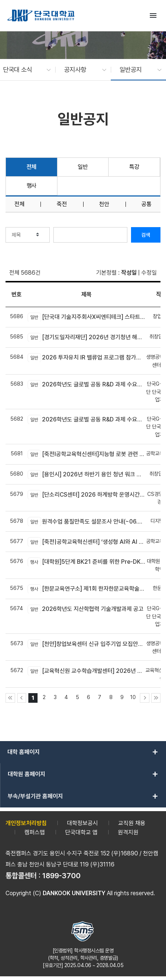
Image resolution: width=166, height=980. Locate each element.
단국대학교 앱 (81, 832)
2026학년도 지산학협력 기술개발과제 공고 (86, 609)
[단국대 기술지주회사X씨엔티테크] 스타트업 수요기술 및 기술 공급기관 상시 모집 (86, 317)
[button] (23, 70)
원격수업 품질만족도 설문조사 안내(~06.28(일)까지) (86, 521)
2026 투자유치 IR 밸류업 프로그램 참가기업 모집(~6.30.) (86, 358)
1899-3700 (61, 876)
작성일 (129, 273)
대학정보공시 (82, 823)
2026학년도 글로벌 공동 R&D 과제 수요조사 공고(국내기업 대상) (86, 419)
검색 (146, 235)
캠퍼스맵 (35, 832)
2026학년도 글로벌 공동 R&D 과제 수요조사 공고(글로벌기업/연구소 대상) (86, 385)
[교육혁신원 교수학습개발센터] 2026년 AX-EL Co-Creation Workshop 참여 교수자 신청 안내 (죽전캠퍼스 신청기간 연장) (86, 671)
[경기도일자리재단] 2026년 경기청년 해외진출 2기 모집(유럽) (86, 337)
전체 (31, 167)
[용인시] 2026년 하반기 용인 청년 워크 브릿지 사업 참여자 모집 (86, 475)
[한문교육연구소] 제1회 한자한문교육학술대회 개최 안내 (86, 589)
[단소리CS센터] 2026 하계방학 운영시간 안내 (86, 494)
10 (133, 697)
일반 (83, 167)
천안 (104, 204)
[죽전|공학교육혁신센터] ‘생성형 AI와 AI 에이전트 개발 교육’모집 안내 (86, 542)
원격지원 (128, 832)
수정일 (149, 273)
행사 (31, 186)
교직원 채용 (132, 823)
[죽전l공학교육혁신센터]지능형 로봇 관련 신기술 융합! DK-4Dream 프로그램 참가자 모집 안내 (86, 454)
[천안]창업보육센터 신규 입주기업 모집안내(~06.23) (86, 644)
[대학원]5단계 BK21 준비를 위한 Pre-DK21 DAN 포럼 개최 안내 (86, 562)
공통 (146, 204)
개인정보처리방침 (26, 823)
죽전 (62, 204)
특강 (134, 167)
